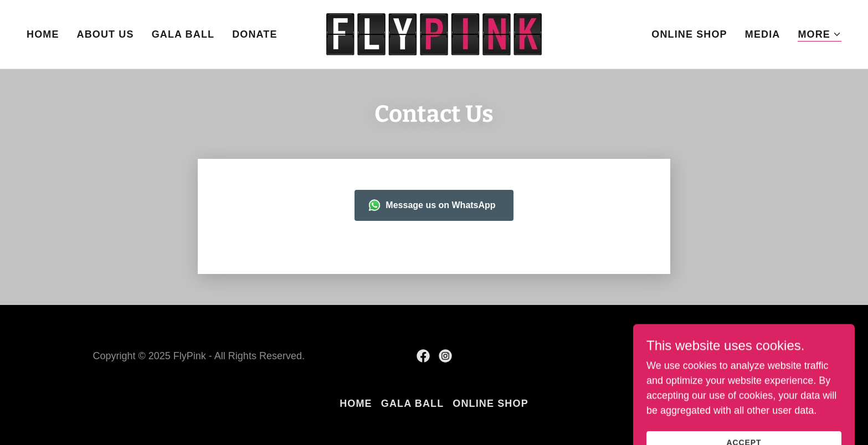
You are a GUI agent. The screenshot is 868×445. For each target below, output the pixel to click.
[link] (434, 34)
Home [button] (356, 403)
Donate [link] (255, 34)
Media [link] (763, 34)
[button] (820, 35)
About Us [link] (106, 34)
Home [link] (43, 34)
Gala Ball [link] (183, 34)
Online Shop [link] (689, 34)
